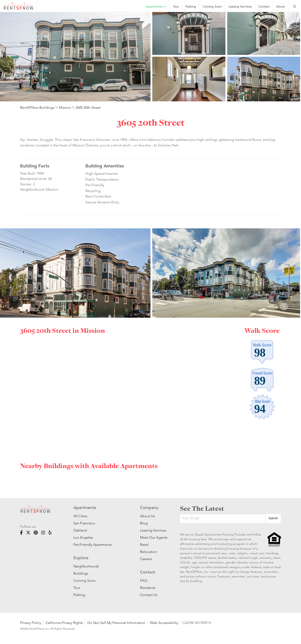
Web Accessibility (164, 623)
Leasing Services (153, 530)
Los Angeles (83, 537)
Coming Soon (212, 7)
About (280, 7)
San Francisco (84, 523)
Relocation (148, 552)
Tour (176, 7)
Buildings (81, 573)
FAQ (144, 580)
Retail (144, 545)
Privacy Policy (31, 623)
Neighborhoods (86, 566)
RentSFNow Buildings (37, 107)
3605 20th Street (88, 107)
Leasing (240, 7)
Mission (65, 107)
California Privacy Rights (64, 623)
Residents (148, 588)
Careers (146, 559)
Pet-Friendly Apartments (93, 545)
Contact (264, 7)
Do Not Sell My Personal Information (116, 623)
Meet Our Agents (153, 537)
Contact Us (149, 595)
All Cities (80, 516)
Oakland (80, 530)
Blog (144, 523)
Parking (191, 7)
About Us (147, 516)
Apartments (156, 7)
